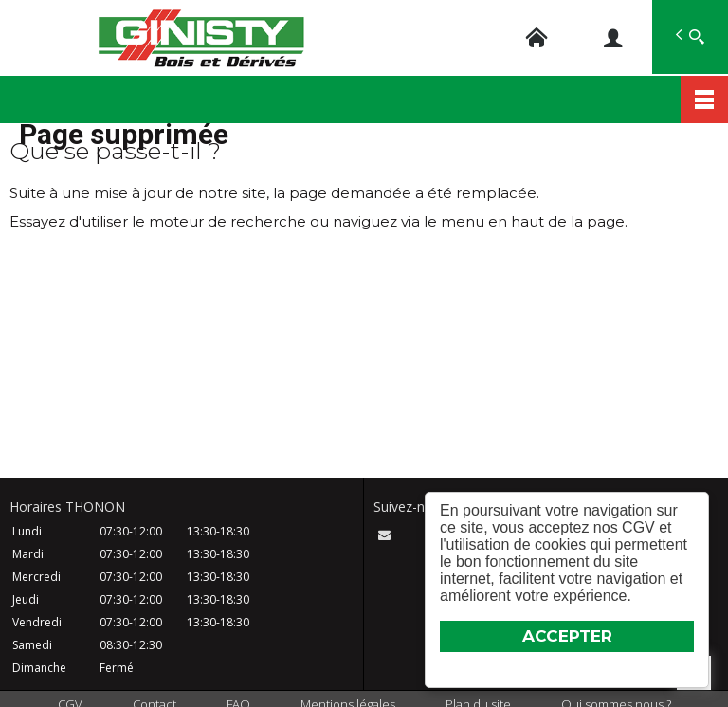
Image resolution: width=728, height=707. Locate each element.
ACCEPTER (567, 636)
